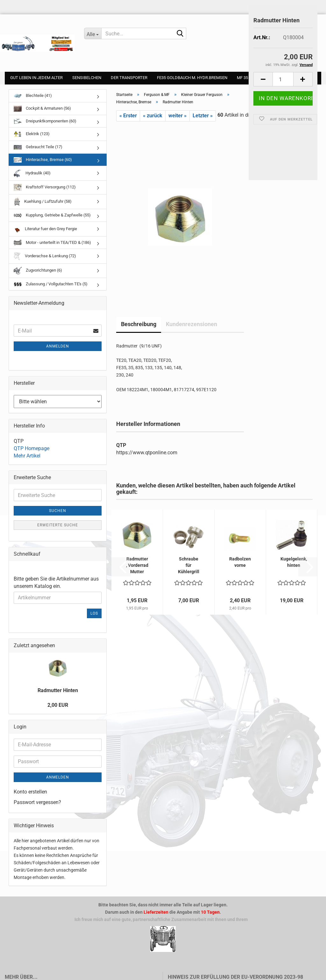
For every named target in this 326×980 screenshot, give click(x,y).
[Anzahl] (283, 79)
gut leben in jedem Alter (36, 78)
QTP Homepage (32, 448)
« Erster (128, 116)
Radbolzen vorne (240, 562)
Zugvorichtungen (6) (38, 271)
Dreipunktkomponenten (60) (45, 121)
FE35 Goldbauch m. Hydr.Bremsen (192, 78)
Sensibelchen (87, 78)
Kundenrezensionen (191, 324)
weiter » (177, 116)
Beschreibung (139, 324)
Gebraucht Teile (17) (38, 147)
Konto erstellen (30, 792)
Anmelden (58, 346)
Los (94, 613)
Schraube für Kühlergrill (189, 565)
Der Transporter (129, 78)
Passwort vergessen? (37, 802)
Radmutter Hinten (58, 690)
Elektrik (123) (32, 134)
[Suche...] (93, 33)
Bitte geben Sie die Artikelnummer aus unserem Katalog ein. (56, 582)
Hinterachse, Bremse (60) (43, 160)
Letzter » (203, 116)
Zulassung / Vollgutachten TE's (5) (51, 284)
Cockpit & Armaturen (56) (42, 109)
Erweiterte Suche (58, 525)
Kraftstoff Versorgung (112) (45, 187)
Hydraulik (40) (32, 173)
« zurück (153, 116)
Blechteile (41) (33, 96)
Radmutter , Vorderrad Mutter (137, 565)
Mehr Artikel (27, 456)
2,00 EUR (58, 705)
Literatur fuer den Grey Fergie (45, 229)
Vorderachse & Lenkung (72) (45, 256)
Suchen (58, 511)
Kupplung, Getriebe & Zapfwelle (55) (52, 215)
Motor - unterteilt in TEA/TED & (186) (52, 243)
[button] (263, 79)
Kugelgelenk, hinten (294, 562)
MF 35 (242, 78)
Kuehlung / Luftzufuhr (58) (43, 202)
